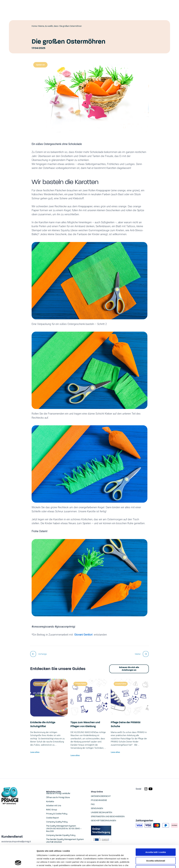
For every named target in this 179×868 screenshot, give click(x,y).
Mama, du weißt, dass (48, 26)
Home (34, 26)
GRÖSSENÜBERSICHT (101, 796)
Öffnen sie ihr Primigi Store (58, 798)
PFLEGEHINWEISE (99, 800)
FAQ (93, 804)
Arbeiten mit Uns (54, 806)
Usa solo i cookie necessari (156, 848)
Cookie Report (63, 851)
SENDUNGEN (97, 809)
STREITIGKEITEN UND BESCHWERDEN (108, 817)
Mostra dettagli (147, 862)
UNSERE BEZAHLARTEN (102, 813)
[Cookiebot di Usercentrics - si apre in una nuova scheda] (18, 863)
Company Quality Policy (57, 822)
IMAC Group (52, 810)
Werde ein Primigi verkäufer (58, 794)
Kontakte (50, 802)
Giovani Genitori (84, 635)
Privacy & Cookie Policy (57, 814)
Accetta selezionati (156, 840)
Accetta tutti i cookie (156, 831)
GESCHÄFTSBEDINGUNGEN (103, 821)
